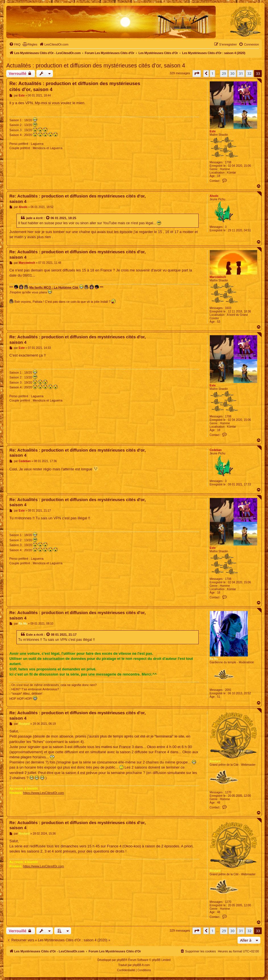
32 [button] (249, 73)
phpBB (121, 960)
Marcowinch (218, 277)
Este (213, 131)
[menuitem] (15, 44)
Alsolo (214, 196)
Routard (215, 761)
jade (29, 218)
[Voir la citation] (48, 218)
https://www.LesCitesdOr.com (43, 793)
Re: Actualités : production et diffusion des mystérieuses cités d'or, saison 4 (75, 87)
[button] (197, 73)
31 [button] (241, 73)
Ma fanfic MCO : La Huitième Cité (56, 287)
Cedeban (216, 450)
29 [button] (224, 73)
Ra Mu (214, 659)
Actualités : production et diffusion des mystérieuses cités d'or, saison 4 (96, 65)
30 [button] (232, 73)
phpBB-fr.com (141, 965)
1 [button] (212, 73)
